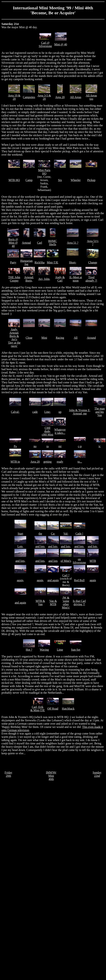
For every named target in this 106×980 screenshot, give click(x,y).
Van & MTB (53, 603)
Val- (66, 534)
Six (60, 180)
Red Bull (79, 580)
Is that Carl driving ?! (79, 603)
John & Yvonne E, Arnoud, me (80, 412)
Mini (44, 338)
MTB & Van (40, 603)
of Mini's (66, 561)
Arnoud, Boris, (29, 279)
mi (60, 446)
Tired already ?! (91, 279)
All (76, 338)
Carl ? (66, 575)
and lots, (40, 546)
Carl (40, 243)
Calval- (15, 412)
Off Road (53, 709)
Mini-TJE (52, 262)
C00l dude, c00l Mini (48, 431)
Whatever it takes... (60, 431)
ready (60, 462)
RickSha (40, 262)
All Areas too (91, 97)
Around (91, 338)
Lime (60, 650)
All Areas (76, 97)
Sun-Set (76, 650)
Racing (60, 338)
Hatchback (68, 709)
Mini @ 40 (61, 44)
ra (47, 446)
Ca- (53, 534)
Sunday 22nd (97, 774)
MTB (93, 561)
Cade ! (79, 534)
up (60, 412)
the (40, 534)
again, (20, 580)
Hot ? (29, 650)
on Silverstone (79, 561)
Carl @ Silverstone (45, 44)
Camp (29, 180)
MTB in (15, 462)
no (35, 446)
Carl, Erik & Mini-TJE (38, 709)
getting (47, 462)
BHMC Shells (53, 243)
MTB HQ (14, 180)
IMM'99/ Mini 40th (51, 776)
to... (80, 462)
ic (100, 446)
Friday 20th (8, 774)
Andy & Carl (60, 279)
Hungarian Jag (26, 262)
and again (53, 580)
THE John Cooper (14, 279)
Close (29, 338)
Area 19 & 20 (14, 97)
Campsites (29, 97)
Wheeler (76, 180)
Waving (44, 650)
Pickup (91, 180)
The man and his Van (100, 412)
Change (93, 262)
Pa (15, 446)
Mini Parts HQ (44, 172)
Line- (48, 412)
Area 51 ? (73, 243)
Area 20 (60, 97)
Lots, (20, 546)
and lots (53, 561)
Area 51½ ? (93, 243)
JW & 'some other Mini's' (66, 603)
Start (20, 534)
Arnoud (26, 243)
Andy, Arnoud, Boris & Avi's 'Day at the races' (14, 338)
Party (13, 262)
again (93, 580)
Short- (73, 262)
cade (35, 412)
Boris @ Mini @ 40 (13, 243)
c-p (80, 446)
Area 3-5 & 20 (44, 97)
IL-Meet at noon (76, 279)
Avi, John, (44, 279)
